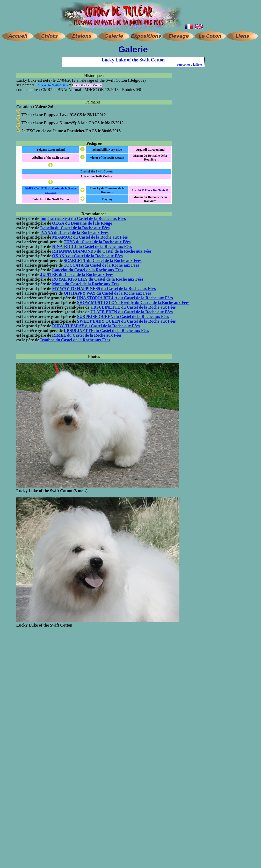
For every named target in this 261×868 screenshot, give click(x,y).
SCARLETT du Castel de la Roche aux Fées (103, 261)
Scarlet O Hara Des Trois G (150, 190)
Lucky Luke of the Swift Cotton (133, 60)
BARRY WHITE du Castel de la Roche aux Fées (50, 190)
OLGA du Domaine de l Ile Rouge (82, 223)
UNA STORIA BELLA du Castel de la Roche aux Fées (125, 298)
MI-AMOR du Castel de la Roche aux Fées (90, 237)
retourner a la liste (189, 65)
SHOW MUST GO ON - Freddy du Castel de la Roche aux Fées (133, 303)
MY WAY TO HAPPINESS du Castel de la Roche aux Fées (104, 289)
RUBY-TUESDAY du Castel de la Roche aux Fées (96, 326)
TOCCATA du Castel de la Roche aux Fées (101, 265)
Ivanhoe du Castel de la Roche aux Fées (75, 340)
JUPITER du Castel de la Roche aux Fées (77, 275)
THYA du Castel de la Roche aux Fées (97, 242)
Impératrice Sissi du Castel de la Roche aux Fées (83, 218)
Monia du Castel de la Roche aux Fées (86, 284)
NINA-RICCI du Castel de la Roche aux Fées (92, 246)
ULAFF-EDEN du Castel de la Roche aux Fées (132, 312)
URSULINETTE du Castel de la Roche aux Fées (133, 307)
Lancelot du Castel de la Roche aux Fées (88, 270)
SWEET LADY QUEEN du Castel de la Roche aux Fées (126, 321)
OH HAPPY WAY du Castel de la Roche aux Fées (107, 293)
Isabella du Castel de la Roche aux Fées (75, 228)
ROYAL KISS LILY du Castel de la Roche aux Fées (98, 279)
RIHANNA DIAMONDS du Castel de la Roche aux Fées (102, 251)
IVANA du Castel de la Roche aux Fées (74, 232)
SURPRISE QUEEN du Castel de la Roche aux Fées (123, 317)
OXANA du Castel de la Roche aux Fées (87, 256)
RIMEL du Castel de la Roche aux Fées (87, 335)
